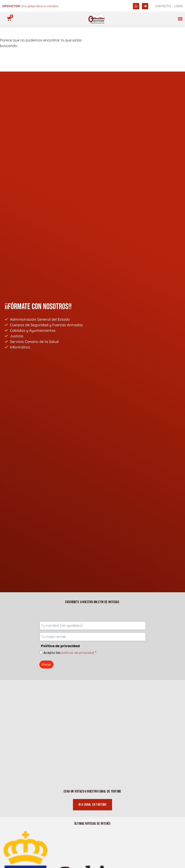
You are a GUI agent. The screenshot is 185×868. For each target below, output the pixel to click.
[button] (180, 19)
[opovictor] (97, 19)
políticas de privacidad (78, 653)
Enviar (46, 664)
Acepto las (70, 653)
